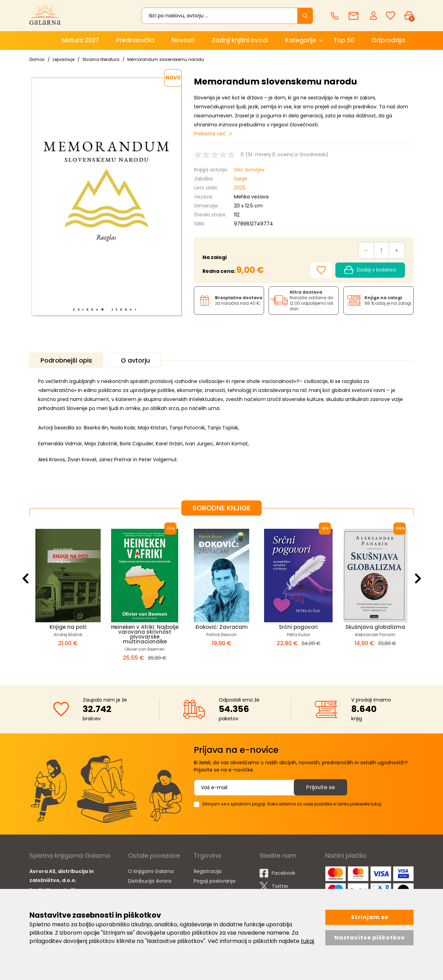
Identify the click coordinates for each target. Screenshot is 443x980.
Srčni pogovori (298, 627)
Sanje (241, 179)
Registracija (208, 871)
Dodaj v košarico (370, 270)
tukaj (307, 941)
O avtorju (135, 360)
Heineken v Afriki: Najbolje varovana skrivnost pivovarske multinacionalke (145, 634)
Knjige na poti (68, 627)
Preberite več (210, 134)
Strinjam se (370, 917)
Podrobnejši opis (66, 360)
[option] (68, 595)
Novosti (183, 40)
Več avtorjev (249, 170)
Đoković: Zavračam (222, 627)
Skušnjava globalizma (375, 627)
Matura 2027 (80, 40)
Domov (37, 59)
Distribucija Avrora (150, 881)
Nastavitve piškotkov (370, 938)
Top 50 (344, 40)
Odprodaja (388, 40)
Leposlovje (64, 59)
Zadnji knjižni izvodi (240, 40)
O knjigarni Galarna (151, 871)
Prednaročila (135, 40)
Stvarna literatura (101, 59)
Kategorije (301, 40)
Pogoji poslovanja (215, 881)
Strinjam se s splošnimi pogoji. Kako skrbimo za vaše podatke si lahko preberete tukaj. (292, 804)
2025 (240, 188)
